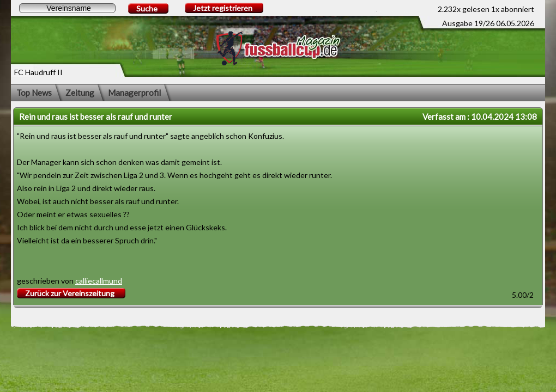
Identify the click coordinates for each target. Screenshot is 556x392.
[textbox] (67, 8)
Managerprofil (134, 93)
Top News (34, 93)
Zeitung (80, 93)
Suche (147, 8)
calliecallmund (99, 281)
